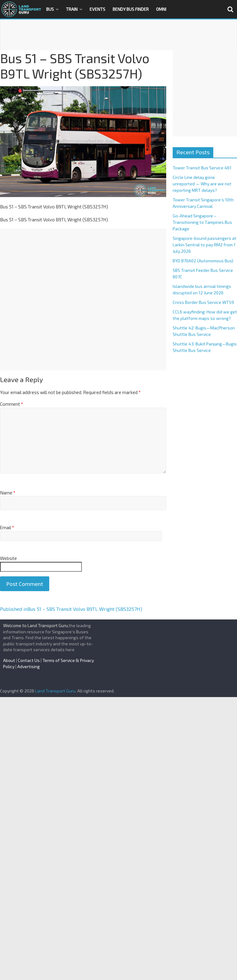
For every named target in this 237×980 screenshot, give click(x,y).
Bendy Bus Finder (131, 9)
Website (8, 558)
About (9, 660)
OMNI (161, 9)
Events (97, 9)
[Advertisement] (118, 35)
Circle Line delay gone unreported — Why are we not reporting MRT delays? (202, 184)
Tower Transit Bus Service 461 (202, 168)
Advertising (28, 666)
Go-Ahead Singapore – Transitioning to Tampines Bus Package (202, 222)
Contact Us (29, 660)
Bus (50, 9)
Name (8, 493)
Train (72, 9)
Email (7, 527)
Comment (12, 404)
